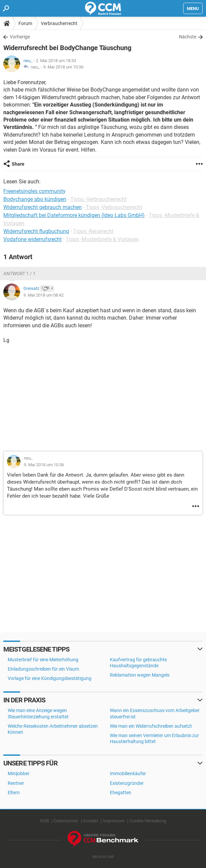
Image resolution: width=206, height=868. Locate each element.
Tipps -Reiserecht (93, 231)
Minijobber (19, 773)
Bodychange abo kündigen (35, 199)
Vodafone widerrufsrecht (32, 239)
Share (18, 164)
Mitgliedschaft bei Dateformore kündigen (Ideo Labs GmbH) (74, 215)
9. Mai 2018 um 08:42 (44, 295)
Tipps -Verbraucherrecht (98, 199)
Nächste (188, 37)
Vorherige (20, 37)
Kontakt (91, 821)
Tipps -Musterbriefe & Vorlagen (102, 239)
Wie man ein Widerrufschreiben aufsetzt (151, 726)
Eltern (14, 793)
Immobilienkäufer (128, 773)
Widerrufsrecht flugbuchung (36, 231)
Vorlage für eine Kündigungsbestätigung (50, 678)
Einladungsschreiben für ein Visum (43, 669)
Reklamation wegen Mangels (140, 675)
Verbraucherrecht (59, 23)
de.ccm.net (103, 856)
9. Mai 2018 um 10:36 (63, 67)
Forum (25, 23)
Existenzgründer (127, 783)
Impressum (114, 821)
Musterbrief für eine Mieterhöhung (43, 660)
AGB (44, 821)
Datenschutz (66, 821)
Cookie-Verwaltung (148, 821)
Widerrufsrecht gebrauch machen (43, 207)
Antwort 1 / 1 (19, 274)
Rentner (16, 783)
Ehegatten (121, 793)
